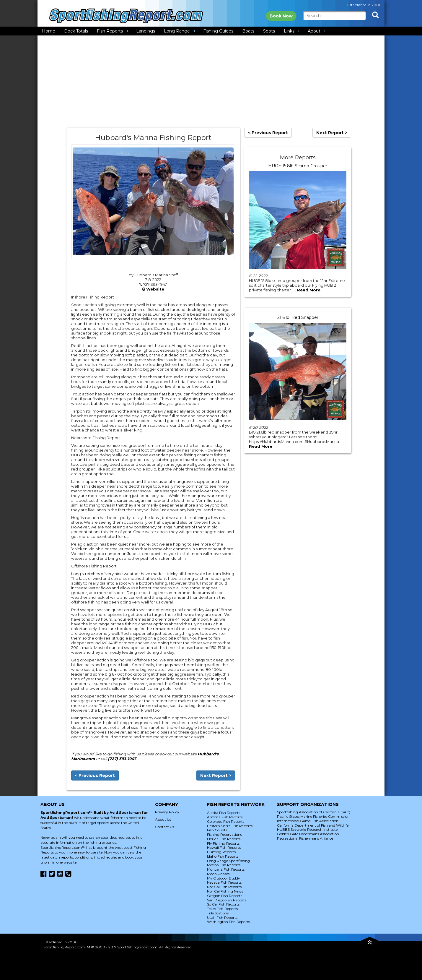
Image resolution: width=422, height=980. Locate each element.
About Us (163, 819)
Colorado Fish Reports (226, 821)
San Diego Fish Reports (227, 900)
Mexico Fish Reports (224, 865)
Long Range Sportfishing (228, 861)
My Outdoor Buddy (224, 878)
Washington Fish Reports (228, 922)
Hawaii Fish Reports (224, 847)
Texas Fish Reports (222, 909)
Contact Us (164, 827)
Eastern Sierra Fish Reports (230, 826)
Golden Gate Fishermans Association (308, 834)
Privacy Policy (167, 812)
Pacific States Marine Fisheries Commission (313, 816)
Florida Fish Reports (224, 839)
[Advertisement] (211, 82)
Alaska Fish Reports (224, 813)
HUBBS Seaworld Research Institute (307, 829)
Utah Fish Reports (222, 917)
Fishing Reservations (224, 834)
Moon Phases (218, 874)
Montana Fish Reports (226, 869)
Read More (309, 290)
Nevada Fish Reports (224, 882)
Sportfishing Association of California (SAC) (314, 812)
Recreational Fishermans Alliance (305, 838)
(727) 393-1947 (122, 759)
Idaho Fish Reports (223, 856)
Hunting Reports (221, 852)
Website (155, 289)
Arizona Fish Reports (225, 817)
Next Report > (216, 775)
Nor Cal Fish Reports (224, 887)
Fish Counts (217, 830)
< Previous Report (95, 775)
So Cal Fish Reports (223, 904)
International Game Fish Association (308, 821)
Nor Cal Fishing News (225, 891)
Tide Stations (218, 913)
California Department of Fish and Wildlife (313, 825)
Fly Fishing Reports (223, 843)
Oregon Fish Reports (225, 896)
